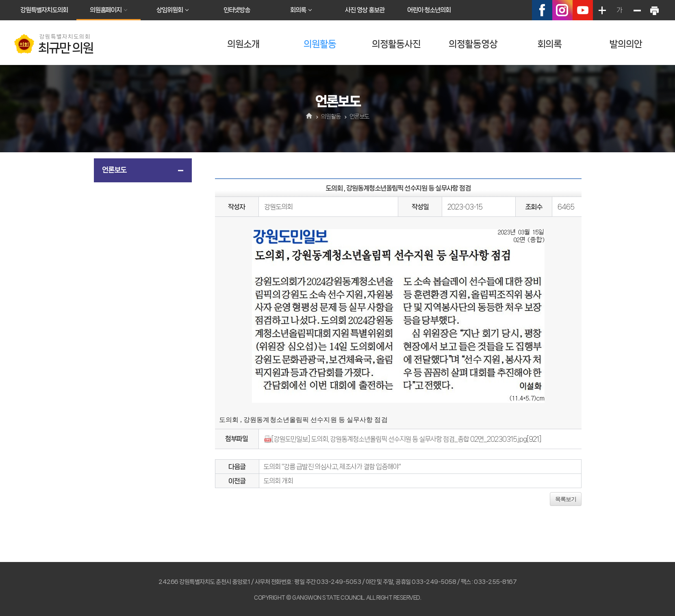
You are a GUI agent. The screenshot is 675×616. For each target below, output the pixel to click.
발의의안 (626, 44)
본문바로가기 (0, 0)
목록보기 (566, 499)
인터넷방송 (237, 10)
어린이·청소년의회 (429, 10)
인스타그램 (562, 10)
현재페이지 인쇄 (654, 10)
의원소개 (243, 44)
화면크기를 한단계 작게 (637, 10)
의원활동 (320, 44)
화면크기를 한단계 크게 (602, 10)
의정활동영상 (473, 44)
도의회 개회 (278, 481)
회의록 (298, 10)
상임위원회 (170, 10)
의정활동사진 (396, 44)
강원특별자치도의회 (44, 10)
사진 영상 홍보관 (365, 10)
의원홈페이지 (106, 10)
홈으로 (309, 117)
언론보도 (114, 170)
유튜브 (583, 10)
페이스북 (542, 10)
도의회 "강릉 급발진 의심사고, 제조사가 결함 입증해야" (332, 467)
